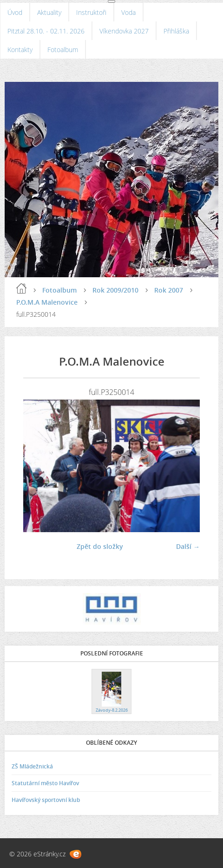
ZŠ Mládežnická (32, 766)
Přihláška (176, 31)
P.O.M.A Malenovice (47, 302)
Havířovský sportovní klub (46, 800)
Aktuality (49, 12)
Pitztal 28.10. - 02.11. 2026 (46, 31)
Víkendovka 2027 (124, 31)
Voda (128, 12)
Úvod (15, 12)
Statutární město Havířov (45, 783)
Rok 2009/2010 (115, 290)
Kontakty (20, 50)
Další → (188, 546)
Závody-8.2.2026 (112, 710)
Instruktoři (91, 12)
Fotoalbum (63, 50)
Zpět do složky (100, 546)
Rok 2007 (169, 290)
